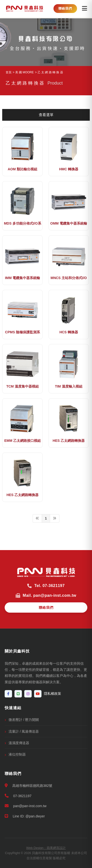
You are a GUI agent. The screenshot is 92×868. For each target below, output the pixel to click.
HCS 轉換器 (69, 332)
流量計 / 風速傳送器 (24, 731)
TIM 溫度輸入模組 (69, 386)
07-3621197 (18, 796)
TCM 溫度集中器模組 (23, 386)
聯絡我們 (65, 8)
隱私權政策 (53, 694)
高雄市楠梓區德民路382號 (28, 786)
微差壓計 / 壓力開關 (24, 720)
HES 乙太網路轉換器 (69, 441)
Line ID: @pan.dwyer (25, 816)
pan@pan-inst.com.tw (26, 806)
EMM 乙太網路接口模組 (22, 441)
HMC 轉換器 (69, 169)
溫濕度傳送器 (19, 743)
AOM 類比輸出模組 (22, 169)
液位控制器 (17, 754)
